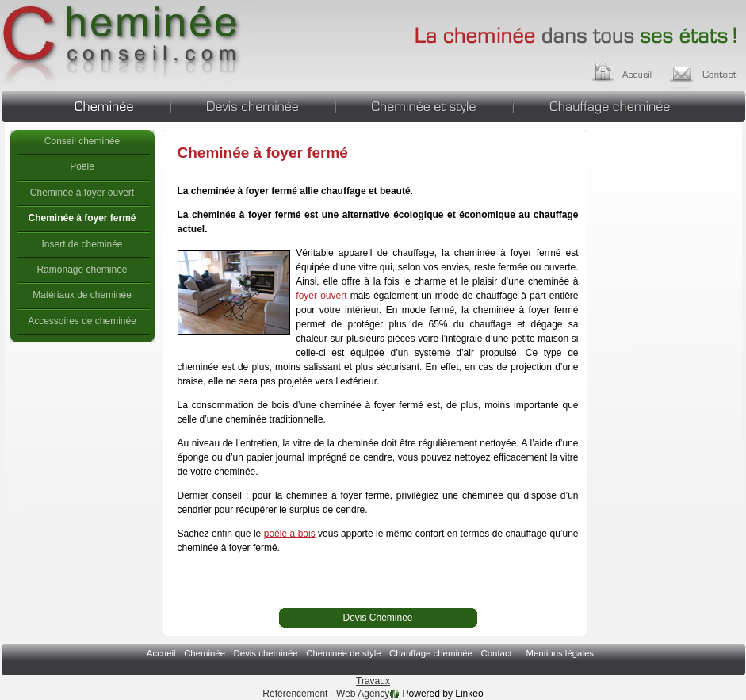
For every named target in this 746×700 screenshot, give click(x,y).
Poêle (82, 166)
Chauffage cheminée (629, 105)
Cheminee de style (424, 105)
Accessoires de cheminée (82, 321)
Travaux (373, 681)
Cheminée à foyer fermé (122, 44)
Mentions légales (559, 653)
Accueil (637, 70)
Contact (496, 653)
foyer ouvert (321, 296)
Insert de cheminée (82, 244)
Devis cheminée (253, 105)
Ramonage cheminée (82, 270)
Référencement (295, 694)
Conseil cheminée (82, 141)
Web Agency (363, 694)
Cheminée (86, 105)
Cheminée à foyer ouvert (82, 193)
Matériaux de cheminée (82, 295)
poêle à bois (290, 534)
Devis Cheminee (377, 618)
